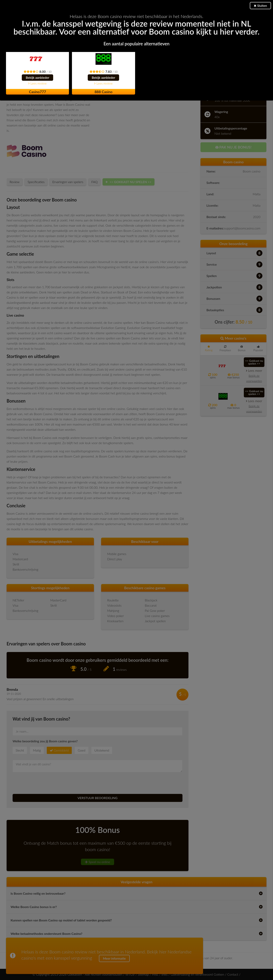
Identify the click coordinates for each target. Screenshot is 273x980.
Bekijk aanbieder (37, 77)
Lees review (37, 83)
